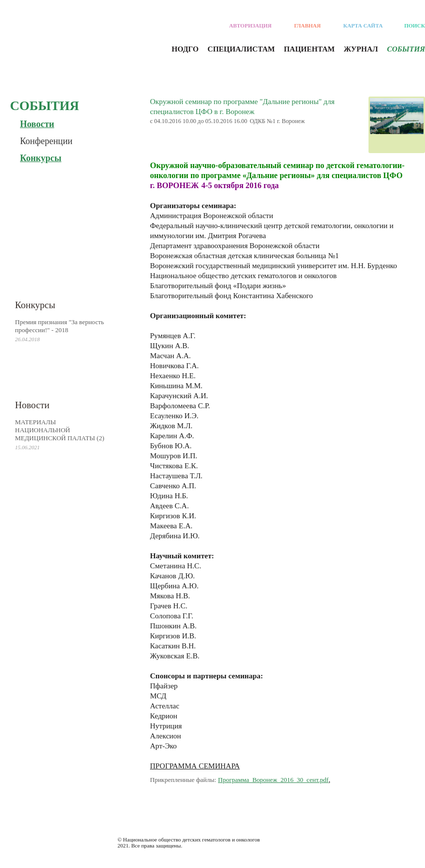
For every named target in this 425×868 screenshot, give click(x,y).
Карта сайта (363, 26)
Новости (37, 124)
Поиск (414, 26)
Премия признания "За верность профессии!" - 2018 (59, 326)
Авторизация (250, 26)
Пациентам (309, 49)
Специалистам (241, 49)
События (406, 49)
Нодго (185, 49)
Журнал (360, 49)
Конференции (46, 141)
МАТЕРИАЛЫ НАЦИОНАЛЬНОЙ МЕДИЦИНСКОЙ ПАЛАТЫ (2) (60, 430)
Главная (307, 26)
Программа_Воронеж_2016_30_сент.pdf (273, 780)
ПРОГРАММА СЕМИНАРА (195, 766)
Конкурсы (41, 158)
